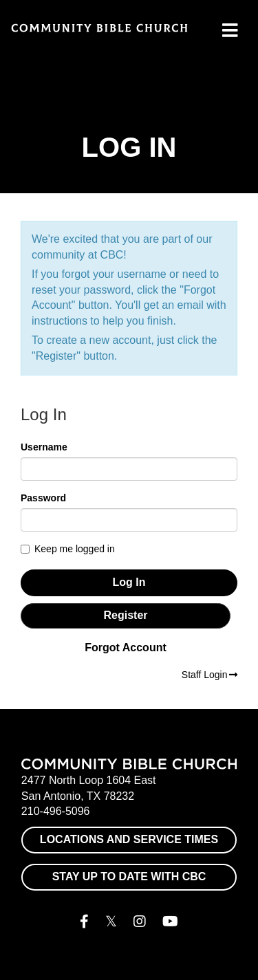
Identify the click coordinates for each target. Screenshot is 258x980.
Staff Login (209, 675)
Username (44, 447)
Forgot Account (126, 647)
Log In (129, 582)
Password (43, 498)
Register (125, 615)
